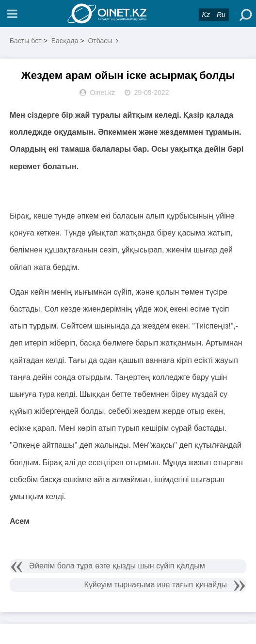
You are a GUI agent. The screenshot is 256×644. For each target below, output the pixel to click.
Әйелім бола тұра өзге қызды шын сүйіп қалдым (117, 566)
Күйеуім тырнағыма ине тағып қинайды (156, 585)
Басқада (65, 41)
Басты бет (26, 41)
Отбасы (100, 41)
